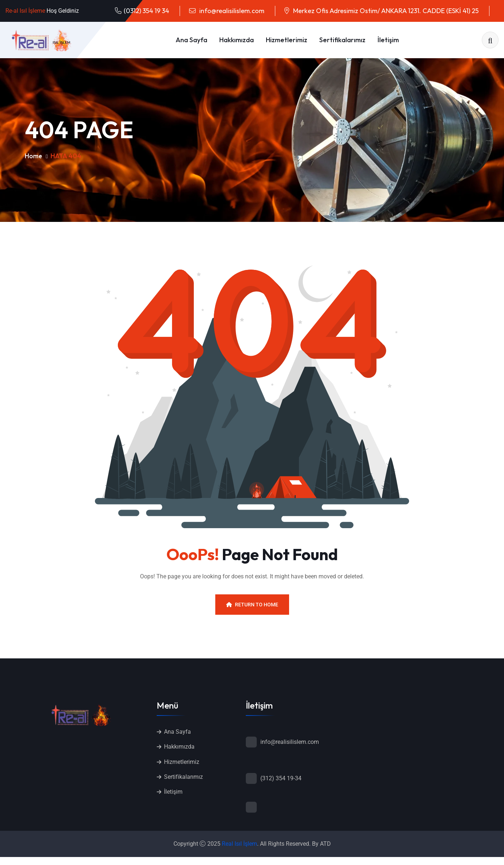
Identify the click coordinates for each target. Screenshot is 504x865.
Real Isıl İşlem (239, 844)
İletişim (388, 40)
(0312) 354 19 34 (146, 11)
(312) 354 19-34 (281, 778)
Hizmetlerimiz (287, 40)
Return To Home (252, 605)
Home (34, 156)
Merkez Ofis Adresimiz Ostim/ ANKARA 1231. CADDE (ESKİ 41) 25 (385, 11)
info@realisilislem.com (231, 11)
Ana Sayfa (191, 40)
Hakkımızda (237, 40)
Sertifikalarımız (342, 40)
